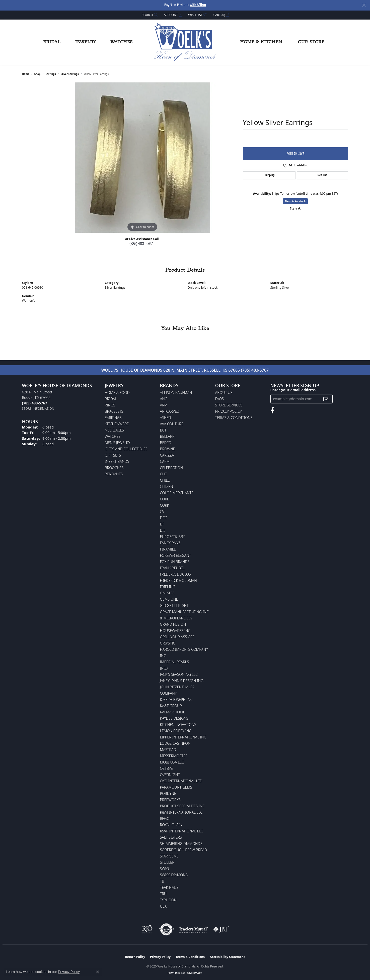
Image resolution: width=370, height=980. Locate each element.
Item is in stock (295, 201)
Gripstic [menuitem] (168, 643)
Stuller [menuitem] (167, 862)
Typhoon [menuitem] (168, 900)
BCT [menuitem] (163, 430)
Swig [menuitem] (165, 869)
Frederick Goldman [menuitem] (178, 580)
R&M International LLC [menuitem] (181, 812)
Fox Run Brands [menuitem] (175, 562)
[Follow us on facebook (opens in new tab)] (272, 410)
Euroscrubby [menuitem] (173, 537)
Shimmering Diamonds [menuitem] (181, 844)
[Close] (364, 5)
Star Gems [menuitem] (169, 856)
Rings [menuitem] (110, 405)
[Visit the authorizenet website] (166, 929)
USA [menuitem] (163, 906)
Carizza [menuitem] (167, 455)
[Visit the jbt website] (221, 929)
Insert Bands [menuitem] (117, 461)
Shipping (269, 175)
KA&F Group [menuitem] (171, 706)
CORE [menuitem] (165, 499)
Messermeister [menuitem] (174, 756)
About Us (224, 393)
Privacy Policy (229, 411)
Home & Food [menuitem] (117, 393)
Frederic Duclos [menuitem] (175, 574)
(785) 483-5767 (141, 244)
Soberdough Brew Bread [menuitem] (184, 850)
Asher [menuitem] (166, 418)
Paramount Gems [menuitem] (176, 787)
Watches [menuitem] (113, 436)
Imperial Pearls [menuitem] (175, 662)
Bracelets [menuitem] (114, 411)
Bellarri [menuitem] (168, 436)
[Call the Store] (35, 403)
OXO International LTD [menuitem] (181, 781)
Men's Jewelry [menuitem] (118, 443)
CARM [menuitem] (165, 461)
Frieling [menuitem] (168, 587)
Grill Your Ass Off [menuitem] (177, 637)
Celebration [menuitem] (171, 468)
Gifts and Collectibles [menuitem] (126, 449)
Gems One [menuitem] (169, 599)
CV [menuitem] (162, 512)
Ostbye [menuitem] (166, 768)
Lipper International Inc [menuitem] (183, 737)
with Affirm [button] (198, 5)
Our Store (311, 42)
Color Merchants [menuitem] (177, 493)
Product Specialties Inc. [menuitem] (183, 806)
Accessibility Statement (227, 957)
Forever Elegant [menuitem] (176, 555)
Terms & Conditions (234, 418)
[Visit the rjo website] (147, 929)
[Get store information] (38, 409)
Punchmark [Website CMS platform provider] (194, 973)
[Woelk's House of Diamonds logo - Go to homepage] (185, 42)
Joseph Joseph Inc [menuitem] (176, 699)
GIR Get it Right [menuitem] (174, 606)
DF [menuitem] (162, 524)
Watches (122, 42)
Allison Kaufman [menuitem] (176, 393)
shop (38, 74)
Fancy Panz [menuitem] (170, 543)
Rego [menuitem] (165, 819)
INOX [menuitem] (164, 668)
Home (26, 74)
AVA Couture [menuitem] (172, 424)
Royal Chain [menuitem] (171, 825)
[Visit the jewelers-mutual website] (194, 929)
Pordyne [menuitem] (168, 793)
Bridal (52, 42)
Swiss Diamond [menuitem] (174, 875)
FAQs (219, 399)
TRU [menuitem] (163, 894)
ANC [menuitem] (164, 399)
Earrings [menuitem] (113, 418)
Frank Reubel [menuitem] (172, 568)
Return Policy (135, 957)
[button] (149, 15)
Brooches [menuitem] (114, 468)
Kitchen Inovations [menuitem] (178, 725)
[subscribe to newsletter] (326, 399)
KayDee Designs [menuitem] (174, 718)
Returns (322, 175)
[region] (142, 158)
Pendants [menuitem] (114, 474)
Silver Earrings (70, 74)
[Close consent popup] (98, 972)
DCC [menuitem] (164, 518)
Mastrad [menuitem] (168, 750)
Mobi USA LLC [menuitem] (172, 762)
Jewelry (85, 42)
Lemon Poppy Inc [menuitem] (176, 731)
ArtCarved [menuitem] (170, 411)
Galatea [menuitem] (167, 593)
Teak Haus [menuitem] (169, 887)
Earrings (51, 74)
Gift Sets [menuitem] (113, 455)
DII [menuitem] (162, 530)
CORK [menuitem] (165, 505)
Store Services (229, 405)
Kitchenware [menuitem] (117, 424)
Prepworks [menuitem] (170, 800)
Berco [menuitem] (166, 443)
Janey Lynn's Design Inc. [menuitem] (182, 681)
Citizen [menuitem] (167, 486)
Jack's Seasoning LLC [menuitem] (179, 674)
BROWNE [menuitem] (168, 449)
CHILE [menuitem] (165, 480)
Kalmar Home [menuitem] (173, 712)
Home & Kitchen (261, 42)
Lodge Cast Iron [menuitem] (175, 743)
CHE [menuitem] (163, 474)
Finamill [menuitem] (168, 549)
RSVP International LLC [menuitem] (182, 831)
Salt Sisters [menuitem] (171, 837)
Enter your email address (293, 390)
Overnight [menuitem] (170, 775)
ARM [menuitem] (164, 405)
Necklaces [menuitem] (115, 430)
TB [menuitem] (162, 881)
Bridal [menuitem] (111, 399)
